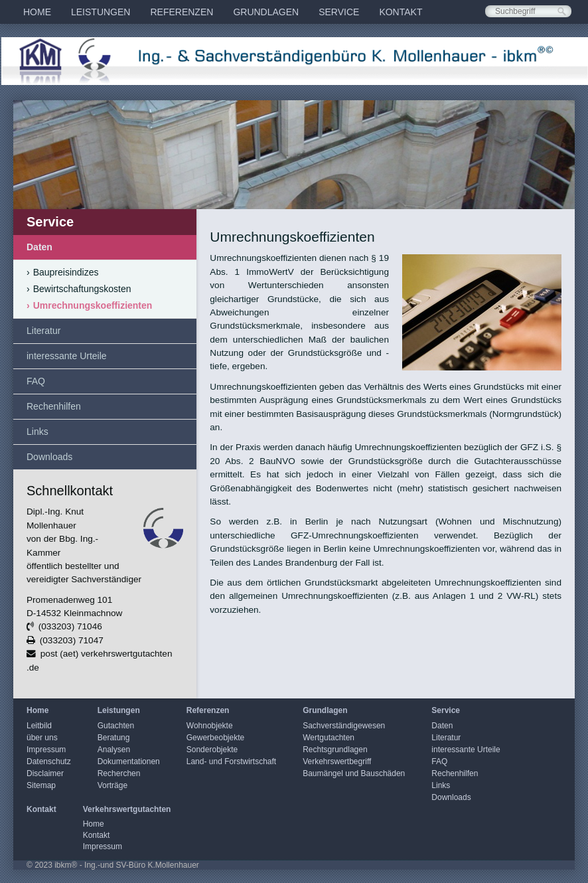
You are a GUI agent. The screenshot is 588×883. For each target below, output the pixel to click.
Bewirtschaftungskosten (79, 289)
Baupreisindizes (63, 272)
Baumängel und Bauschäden (354, 773)
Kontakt (401, 12)
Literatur (43, 331)
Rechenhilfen (54, 406)
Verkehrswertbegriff (337, 762)
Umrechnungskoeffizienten (89, 305)
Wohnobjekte (210, 726)
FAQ (36, 381)
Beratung (114, 738)
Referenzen (182, 12)
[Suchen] (562, 12)
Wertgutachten (329, 738)
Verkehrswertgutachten (127, 809)
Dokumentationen (129, 762)
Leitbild (39, 726)
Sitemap (41, 785)
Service (339, 12)
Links (37, 432)
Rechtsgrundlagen (335, 750)
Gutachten (116, 726)
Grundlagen (266, 12)
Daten (39, 247)
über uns (42, 738)
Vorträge (112, 785)
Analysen (114, 750)
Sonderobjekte (212, 750)
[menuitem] (37, 12)
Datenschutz (49, 762)
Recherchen (119, 773)
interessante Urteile (67, 356)
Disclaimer (45, 773)
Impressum (46, 750)
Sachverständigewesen (344, 726)
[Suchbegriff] (528, 11)
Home (37, 12)
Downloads (49, 457)
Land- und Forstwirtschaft (231, 762)
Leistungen (101, 12)
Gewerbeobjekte (215, 738)
